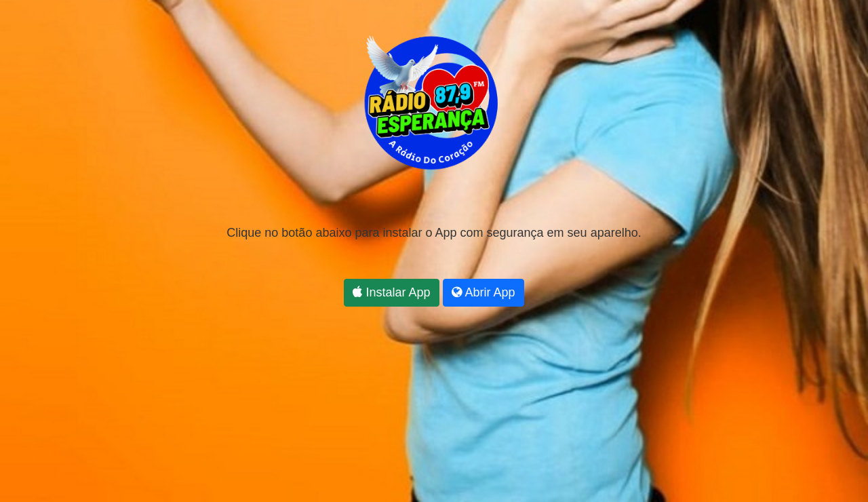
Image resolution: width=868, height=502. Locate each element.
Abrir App (484, 292)
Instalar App (391, 292)
